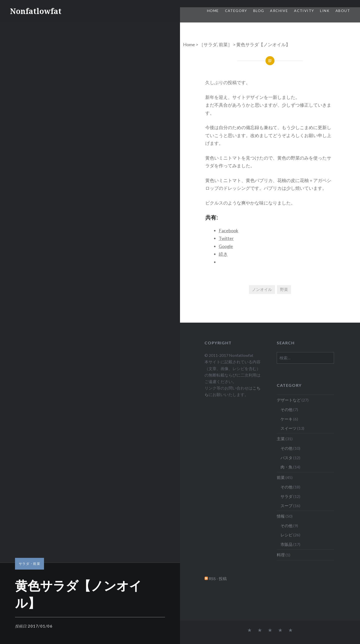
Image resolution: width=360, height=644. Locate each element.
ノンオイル (262, 289)
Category (236, 11)
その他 (286, 409)
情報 (281, 516)
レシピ (286, 535)
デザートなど (289, 400)
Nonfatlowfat (36, 11)
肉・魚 (286, 467)
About (343, 11)
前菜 (223, 44)
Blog (259, 11)
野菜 (284, 289)
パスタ (286, 458)
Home (213, 11)
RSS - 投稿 (218, 578)
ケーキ (286, 419)
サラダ (210, 44)
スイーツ (288, 428)
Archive (279, 11)
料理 (281, 555)
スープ (286, 506)
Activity (304, 11)
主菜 (281, 439)
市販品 (286, 544)
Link (325, 11)
